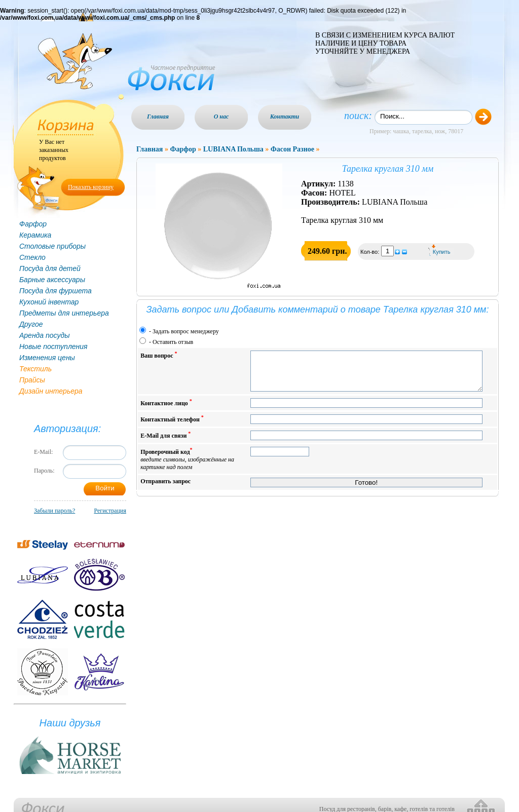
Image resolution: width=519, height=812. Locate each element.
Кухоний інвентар (49, 302)
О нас (221, 117)
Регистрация (110, 511)
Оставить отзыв (173, 342)
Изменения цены (47, 358)
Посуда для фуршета (55, 291)
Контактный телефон (172, 426)
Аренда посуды (44, 335)
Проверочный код (187, 466)
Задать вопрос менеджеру (186, 331)
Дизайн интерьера (51, 391)
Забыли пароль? (54, 511)
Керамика (35, 235)
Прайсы (32, 380)
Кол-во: (370, 252)
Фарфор (33, 224)
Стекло (32, 257)
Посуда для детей (50, 268)
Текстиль (35, 369)
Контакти (285, 117)
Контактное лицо (166, 410)
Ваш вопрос (159, 355)
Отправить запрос (165, 489)
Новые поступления (53, 346)
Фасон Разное (292, 149)
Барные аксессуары (52, 280)
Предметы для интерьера (64, 313)
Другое (31, 324)
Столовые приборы (52, 246)
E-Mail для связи (165, 442)
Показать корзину (91, 187)
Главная (158, 117)
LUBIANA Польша (233, 149)
